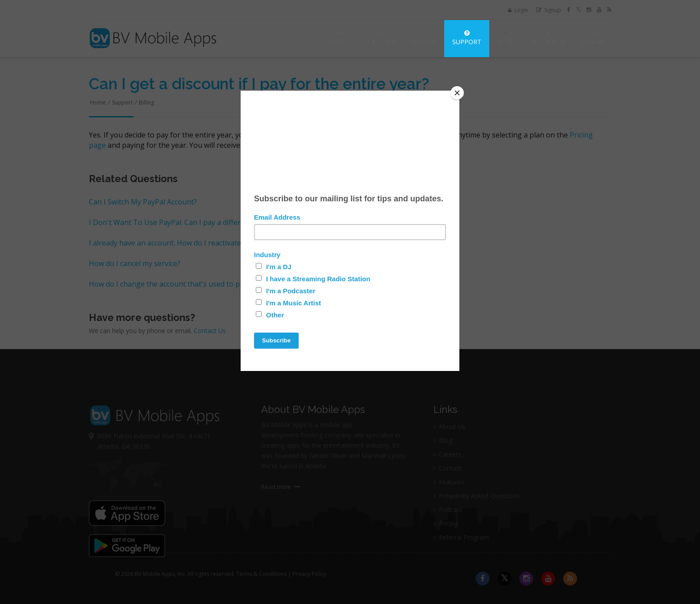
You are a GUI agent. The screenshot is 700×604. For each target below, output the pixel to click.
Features (380, 38)
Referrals (548, 38)
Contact (596, 38)
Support (467, 38)
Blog (506, 38)
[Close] (457, 93)
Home (339, 38)
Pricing (424, 38)
